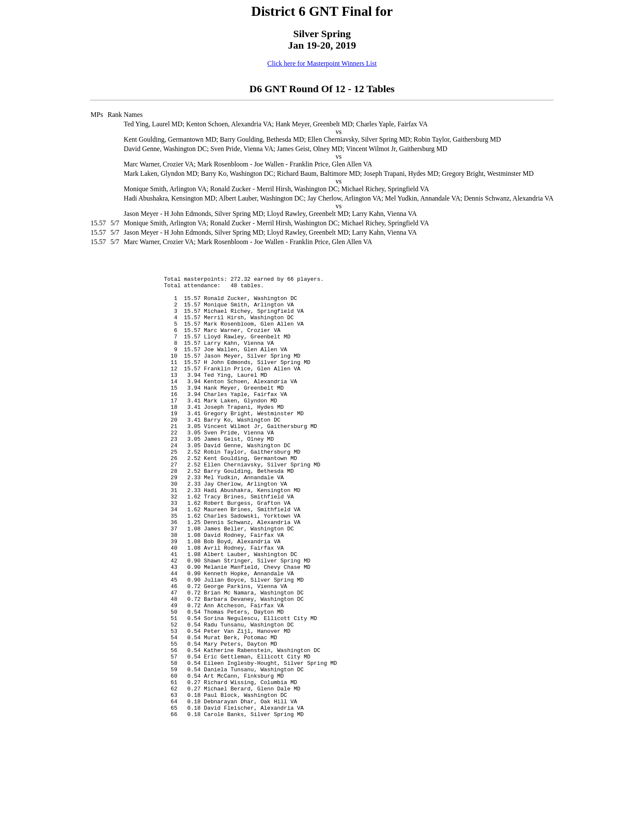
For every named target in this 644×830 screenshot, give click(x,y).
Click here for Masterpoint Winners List (322, 63)
